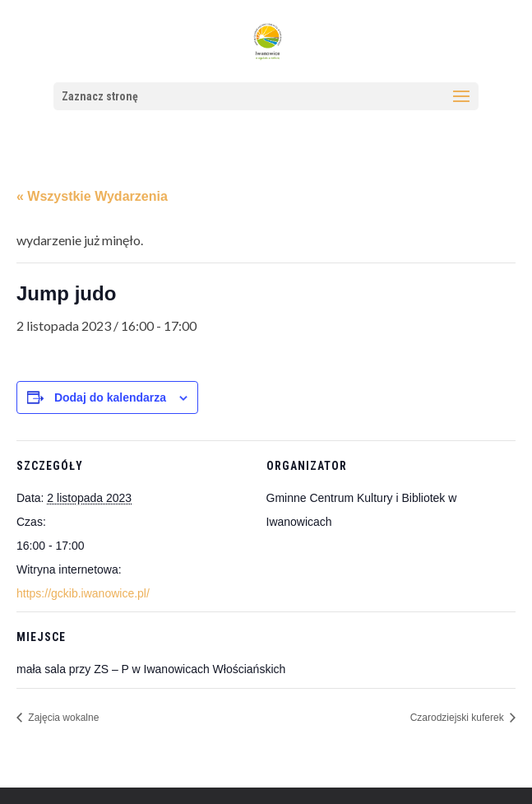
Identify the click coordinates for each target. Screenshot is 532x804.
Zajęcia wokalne (62, 718)
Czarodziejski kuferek (458, 718)
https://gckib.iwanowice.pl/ (83, 593)
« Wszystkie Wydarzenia (92, 196)
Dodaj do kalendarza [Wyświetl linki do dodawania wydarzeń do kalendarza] (110, 397)
